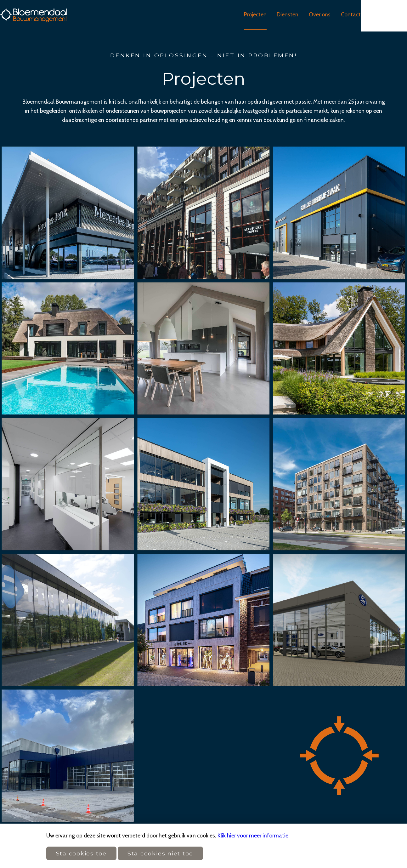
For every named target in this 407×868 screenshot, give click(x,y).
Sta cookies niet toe (160, 853)
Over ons (339, 16)
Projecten (273, 16)
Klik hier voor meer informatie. (254, 835)
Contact (371, 16)
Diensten (306, 16)
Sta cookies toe (81, 853)
